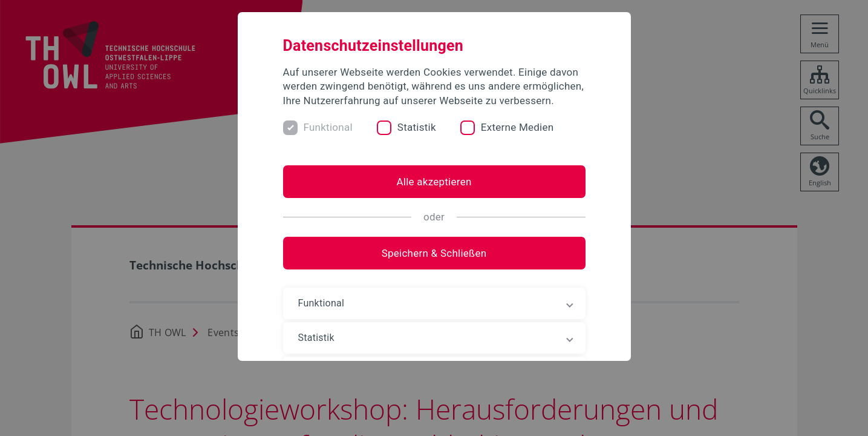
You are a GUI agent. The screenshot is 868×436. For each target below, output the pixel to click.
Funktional (328, 127)
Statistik (417, 127)
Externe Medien (517, 127)
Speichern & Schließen (434, 253)
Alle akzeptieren (434, 182)
